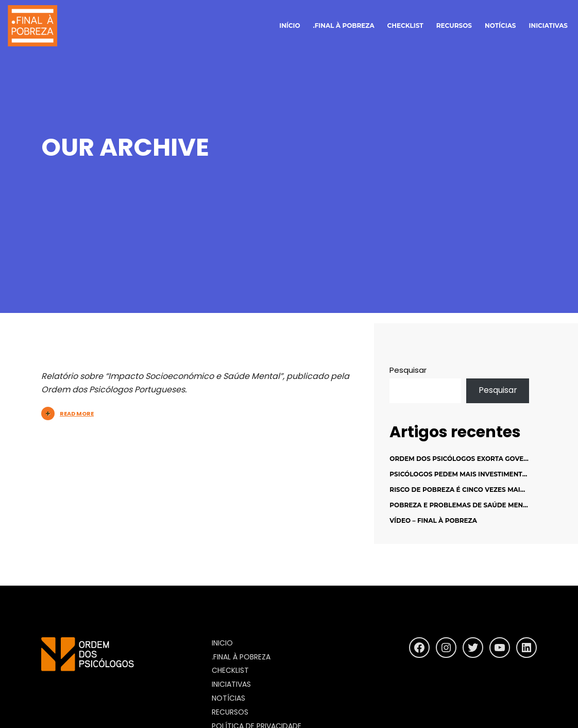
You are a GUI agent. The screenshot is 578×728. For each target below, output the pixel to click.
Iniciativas (548, 26)
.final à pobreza (344, 26)
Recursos (454, 26)
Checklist (405, 26)
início (290, 26)
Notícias (228, 698)
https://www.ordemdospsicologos (110, 681)
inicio (222, 643)
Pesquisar (408, 370)
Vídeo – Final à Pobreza (433, 520)
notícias (500, 26)
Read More (67, 413)
